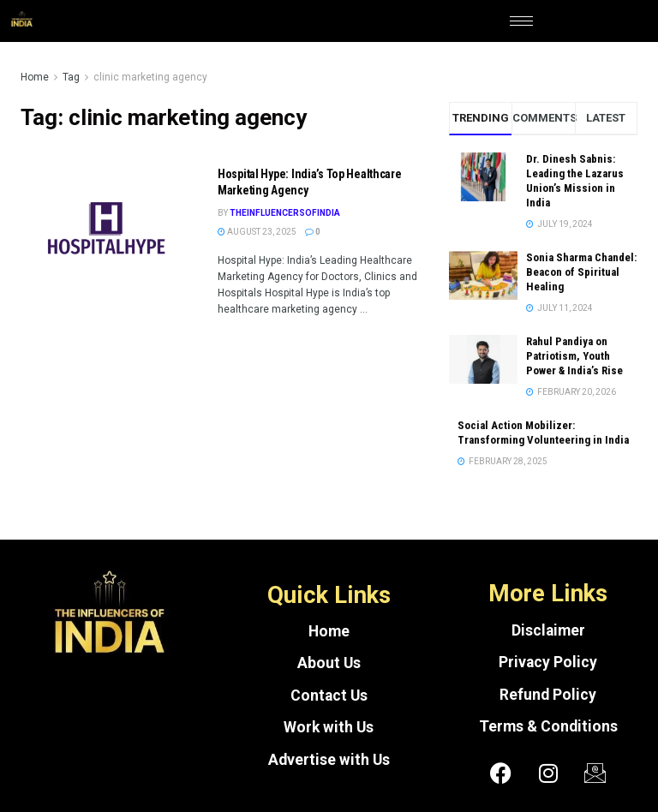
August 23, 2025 (257, 232)
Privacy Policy (548, 662)
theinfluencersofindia (285, 213)
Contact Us (329, 696)
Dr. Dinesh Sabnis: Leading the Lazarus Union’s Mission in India (575, 181)
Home (35, 77)
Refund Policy (548, 695)
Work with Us (329, 727)
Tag (71, 77)
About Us (329, 663)
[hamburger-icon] (521, 21)
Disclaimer (548, 630)
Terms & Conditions (548, 726)
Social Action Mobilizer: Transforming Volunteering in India (543, 433)
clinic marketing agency (150, 77)
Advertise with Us (329, 760)
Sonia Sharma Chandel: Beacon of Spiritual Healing (581, 272)
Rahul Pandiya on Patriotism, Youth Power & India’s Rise (574, 356)
